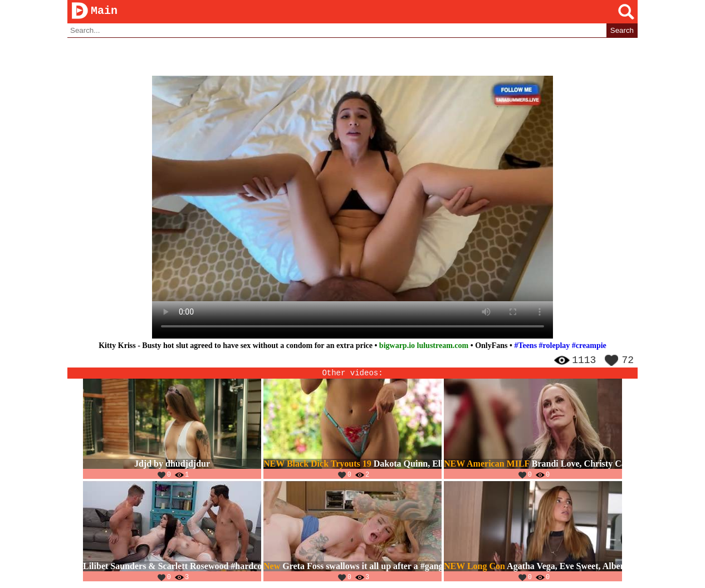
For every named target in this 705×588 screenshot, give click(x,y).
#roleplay (555, 346)
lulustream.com (443, 346)
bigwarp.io (397, 346)
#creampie (589, 346)
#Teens (525, 346)
